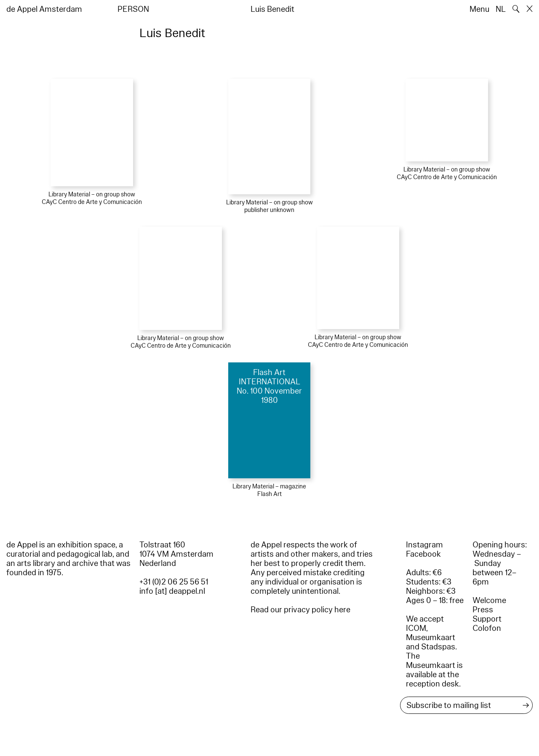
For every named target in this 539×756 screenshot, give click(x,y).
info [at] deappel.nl (172, 591)
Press (483, 610)
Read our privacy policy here (300, 610)
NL (501, 9)
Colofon (487, 628)
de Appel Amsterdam (44, 9)
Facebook (423, 554)
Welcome (489, 601)
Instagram (424, 545)
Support (487, 619)
